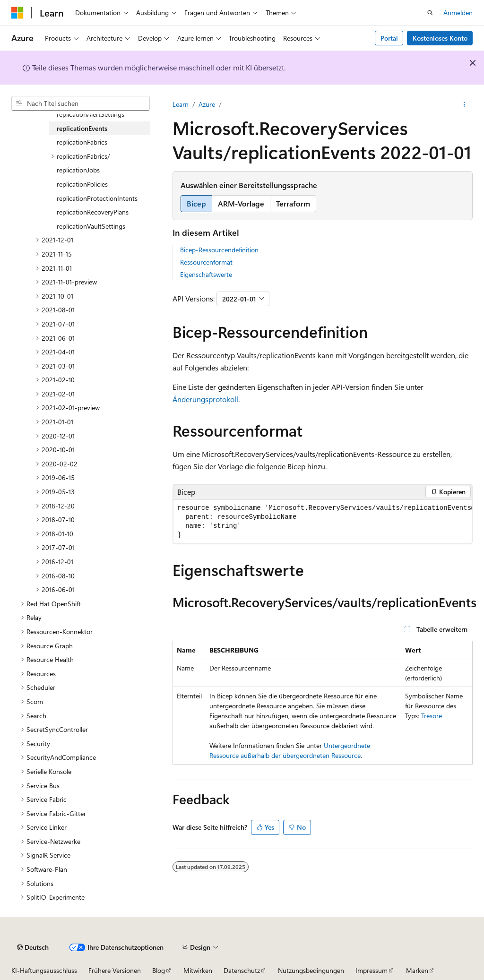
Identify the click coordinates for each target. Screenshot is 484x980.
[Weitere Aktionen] (464, 104)
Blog (159, 970)
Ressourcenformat (206, 262)
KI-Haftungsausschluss (44, 970)
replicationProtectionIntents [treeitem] (97, 198)
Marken (417, 970)
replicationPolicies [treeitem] (82, 184)
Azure (207, 104)
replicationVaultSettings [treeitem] (91, 226)
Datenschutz (242, 970)
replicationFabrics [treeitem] (82, 142)
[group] (323, 522)
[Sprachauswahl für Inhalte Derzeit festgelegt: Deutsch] (33, 947)
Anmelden (458, 13)
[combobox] (81, 103)
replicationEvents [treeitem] (82, 128)
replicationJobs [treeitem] (78, 170)
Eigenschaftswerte (206, 274)
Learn (181, 104)
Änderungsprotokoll (205, 399)
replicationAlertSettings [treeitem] (91, 114)
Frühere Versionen (115, 970)
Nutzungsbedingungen (311, 970)
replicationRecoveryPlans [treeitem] (93, 212)
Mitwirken (198, 970)
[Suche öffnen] (430, 13)
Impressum (372, 970)
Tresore (432, 716)
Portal (389, 38)
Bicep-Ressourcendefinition (219, 250)
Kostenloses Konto (440, 38)
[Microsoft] (17, 13)
